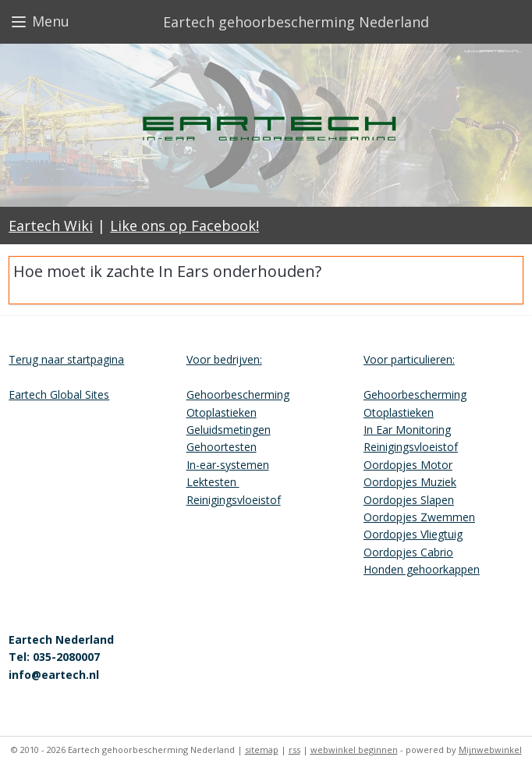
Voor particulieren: (409, 359)
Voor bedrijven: (224, 359)
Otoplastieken (222, 412)
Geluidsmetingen (229, 430)
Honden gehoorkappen (422, 569)
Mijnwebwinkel (490, 750)
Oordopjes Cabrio (408, 552)
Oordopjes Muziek (410, 482)
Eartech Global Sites (59, 394)
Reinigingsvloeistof (234, 500)
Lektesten (213, 482)
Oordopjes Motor (408, 465)
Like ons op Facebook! (184, 226)
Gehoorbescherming (238, 394)
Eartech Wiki (51, 226)
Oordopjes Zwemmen (419, 517)
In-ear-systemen (228, 465)
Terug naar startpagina (66, 359)
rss (294, 750)
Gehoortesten (222, 447)
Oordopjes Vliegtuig (413, 534)
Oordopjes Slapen (409, 500)
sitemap (262, 750)
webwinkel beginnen (354, 750)
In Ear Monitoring (407, 430)
